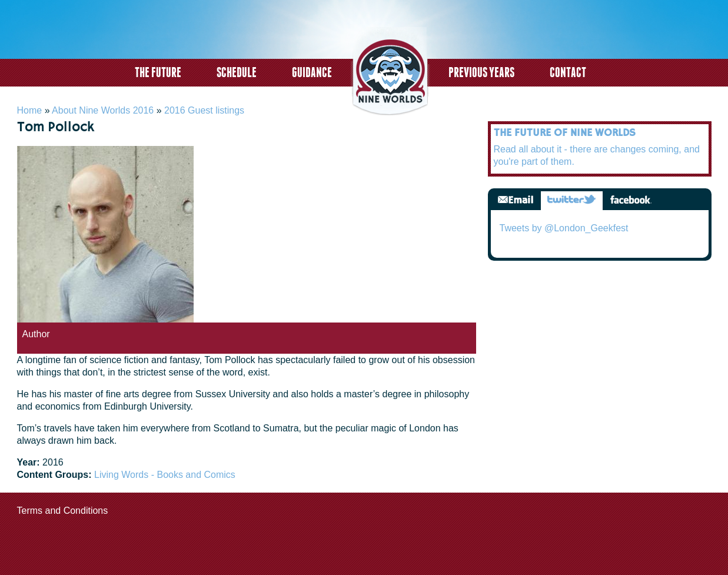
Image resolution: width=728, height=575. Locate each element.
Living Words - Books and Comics (165, 475)
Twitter (572, 200)
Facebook (631, 200)
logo (390, 73)
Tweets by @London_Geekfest (564, 228)
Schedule (237, 72)
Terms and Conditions (63, 511)
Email (516, 200)
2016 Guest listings (204, 110)
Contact (568, 72)
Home (30, 110)
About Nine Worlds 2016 (103, 110)
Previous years (481, 72)
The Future (158, 72)
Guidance (312, 72)
